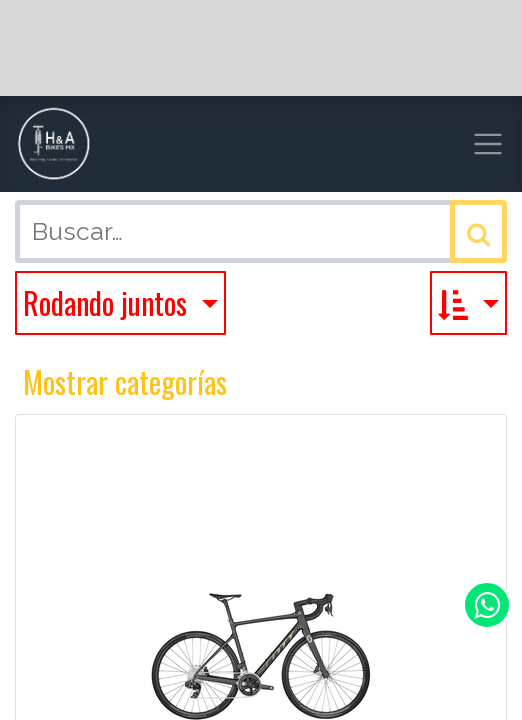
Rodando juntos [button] (108, 302)
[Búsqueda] (478, 231)
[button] (468, 303)
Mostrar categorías (125, 381)
